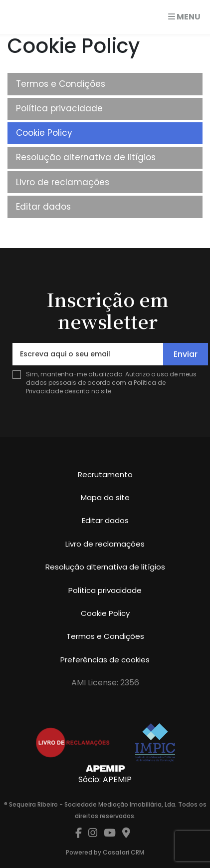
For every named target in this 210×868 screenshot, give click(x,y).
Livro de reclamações (63, 182)
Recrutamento (105, 474)
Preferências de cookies (105, 660)
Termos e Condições (61, 84)
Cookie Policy (44, 133)
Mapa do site (105, 497)
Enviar (186, 354)
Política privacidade (59, 108)
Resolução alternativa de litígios (86, 157)
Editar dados (43, 207)
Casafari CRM (123, 852)
